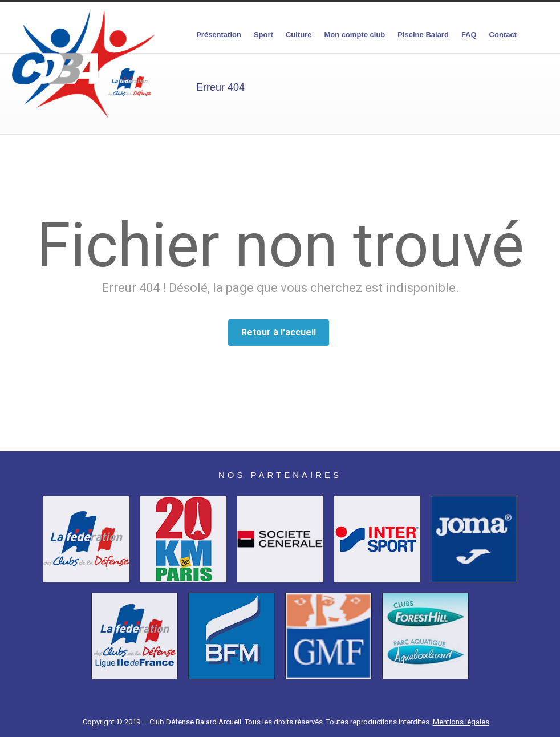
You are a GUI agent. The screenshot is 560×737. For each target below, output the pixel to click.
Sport (263, 35)
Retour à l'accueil (279, 332)
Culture (299, 35)
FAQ (469, 35)
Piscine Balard (423, 35)
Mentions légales (461, 722)
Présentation (219, 35)
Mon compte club (354, 35)
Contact (503, 35)
